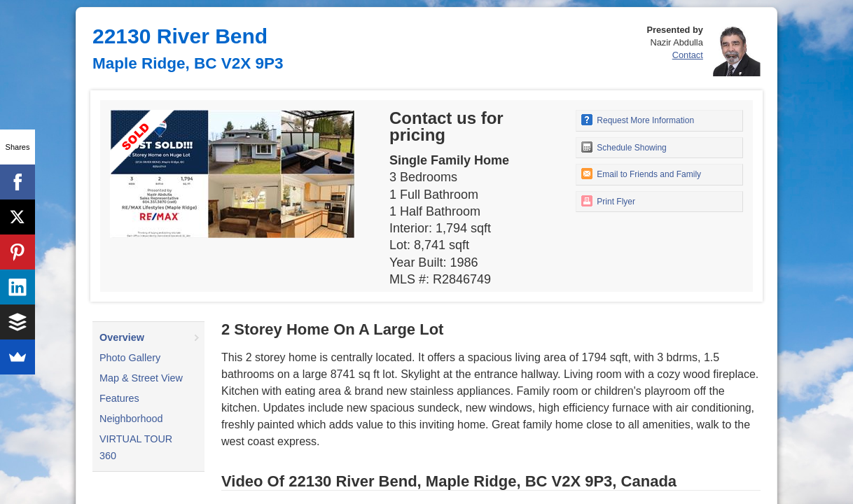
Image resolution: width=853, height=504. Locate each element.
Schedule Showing (624, 147)
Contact (688, 55)
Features (119, 398)
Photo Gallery (130, 358)
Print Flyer (608, 201)
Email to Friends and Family (641, 174)
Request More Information (638, 120)
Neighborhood (131, 419)
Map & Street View (141, 378)
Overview (122, 337)
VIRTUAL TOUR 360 (136, 447)
